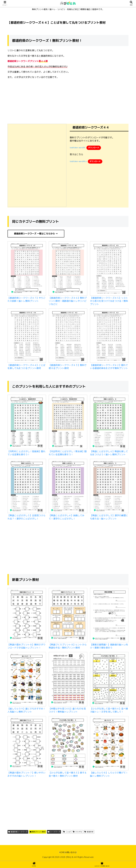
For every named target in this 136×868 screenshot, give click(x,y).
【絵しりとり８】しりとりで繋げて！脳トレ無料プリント (109, 774)
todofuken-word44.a (78, 161)
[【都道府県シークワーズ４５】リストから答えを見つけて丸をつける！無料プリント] (109, 269)
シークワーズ (54, 832)
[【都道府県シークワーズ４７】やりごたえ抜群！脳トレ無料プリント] (27, 269)
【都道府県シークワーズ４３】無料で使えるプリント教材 (68, 367)
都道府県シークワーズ (18, 832)
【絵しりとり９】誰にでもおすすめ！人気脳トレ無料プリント (26, 710)
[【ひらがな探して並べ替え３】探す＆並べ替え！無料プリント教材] (68, 744)
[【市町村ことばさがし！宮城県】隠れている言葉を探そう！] (27, 422)
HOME (61, 852)
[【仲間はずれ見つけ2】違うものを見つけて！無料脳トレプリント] (68, 680)
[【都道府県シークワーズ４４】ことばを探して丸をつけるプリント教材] (27, 336)
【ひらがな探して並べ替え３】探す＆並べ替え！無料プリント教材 (68, 774)
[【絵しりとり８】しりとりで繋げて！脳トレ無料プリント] (109, 744)
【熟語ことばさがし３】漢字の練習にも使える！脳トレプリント (109, 517)
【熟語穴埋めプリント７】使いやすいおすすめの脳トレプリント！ (26, 774)
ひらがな (77, 832)
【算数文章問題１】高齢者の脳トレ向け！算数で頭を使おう (109, 646)
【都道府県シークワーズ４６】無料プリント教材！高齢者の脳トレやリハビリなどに (68, 301)
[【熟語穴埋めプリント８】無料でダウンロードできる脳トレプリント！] (27, 616)
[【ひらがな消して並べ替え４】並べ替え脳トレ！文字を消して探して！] (109, 680)
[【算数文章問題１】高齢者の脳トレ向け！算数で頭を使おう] (109, 616)
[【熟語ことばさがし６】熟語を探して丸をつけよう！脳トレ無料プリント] (109, 422)
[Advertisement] (68, 100)
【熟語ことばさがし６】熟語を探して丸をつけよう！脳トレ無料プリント (109, 453)
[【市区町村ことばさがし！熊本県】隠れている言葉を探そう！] (68, 422)
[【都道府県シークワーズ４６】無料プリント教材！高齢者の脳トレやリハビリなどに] (68, 269)
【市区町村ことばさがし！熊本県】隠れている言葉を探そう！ (68, 453)
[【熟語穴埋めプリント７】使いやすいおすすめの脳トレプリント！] (27, 744)
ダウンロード (94, 148)
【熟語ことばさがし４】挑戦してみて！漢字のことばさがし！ (67, 517)
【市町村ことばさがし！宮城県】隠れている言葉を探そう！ (26, 453)
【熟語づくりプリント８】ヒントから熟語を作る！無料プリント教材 (68, 646)
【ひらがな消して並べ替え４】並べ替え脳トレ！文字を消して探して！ (109, 710)
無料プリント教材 (38, 832)
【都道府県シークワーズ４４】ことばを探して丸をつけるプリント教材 (26, 367)
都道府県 (89, 832)
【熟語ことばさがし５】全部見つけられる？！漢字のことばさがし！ (26, 517)
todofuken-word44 (77, 148)
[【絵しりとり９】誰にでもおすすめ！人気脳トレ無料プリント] (27, 680)
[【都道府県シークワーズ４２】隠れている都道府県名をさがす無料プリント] (109, 336)
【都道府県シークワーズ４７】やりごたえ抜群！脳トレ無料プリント (26, 299)
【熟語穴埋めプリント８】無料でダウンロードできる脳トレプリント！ (26, 646)
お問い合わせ (72, 852)
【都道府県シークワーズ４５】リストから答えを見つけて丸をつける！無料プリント (109, 301)
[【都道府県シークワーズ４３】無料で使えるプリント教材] (68, 336)
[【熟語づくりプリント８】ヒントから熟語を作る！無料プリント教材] (68, 616)
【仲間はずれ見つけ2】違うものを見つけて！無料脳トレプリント (67, 710)
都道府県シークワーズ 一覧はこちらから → (36, 234)
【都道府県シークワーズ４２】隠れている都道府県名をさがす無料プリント (109, 367)
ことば (67, 832)
